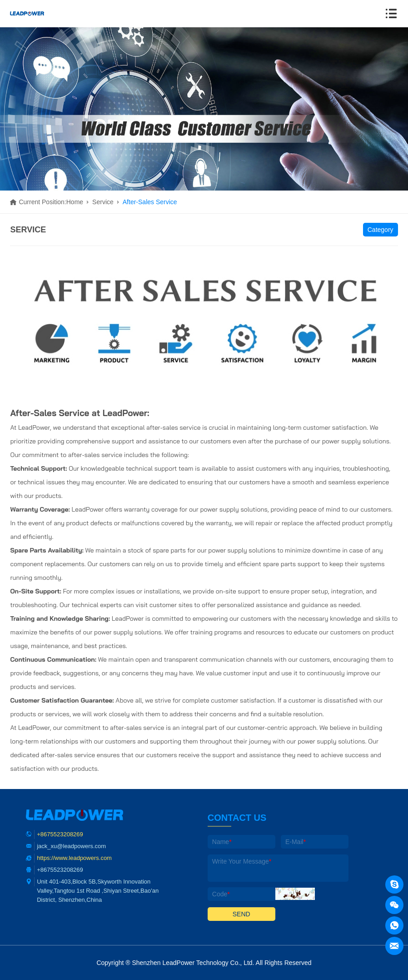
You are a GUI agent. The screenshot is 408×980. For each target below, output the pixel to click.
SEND (241, 914)
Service (103, 202)
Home (75, 202)
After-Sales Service (150, 202)
